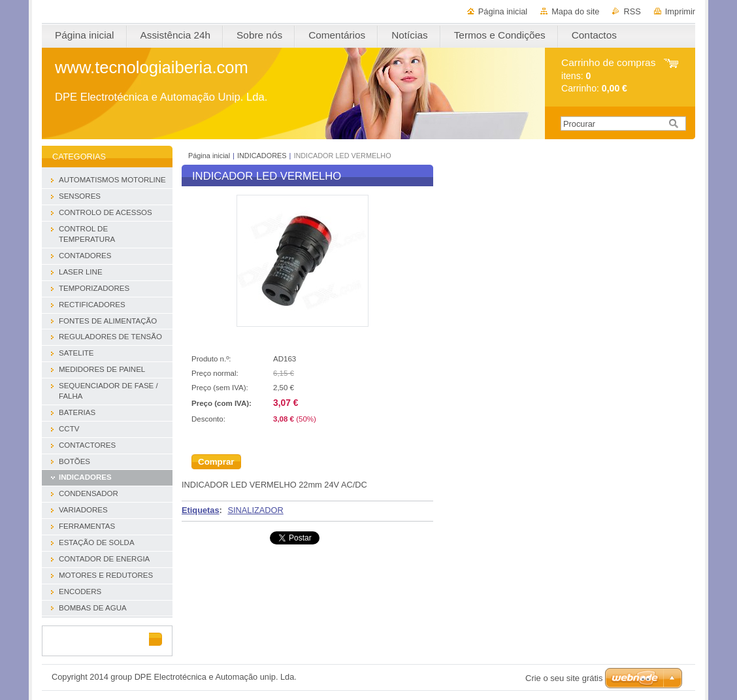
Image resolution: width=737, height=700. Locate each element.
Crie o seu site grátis (564, 678)
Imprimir (680, 11)
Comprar (216, 462)
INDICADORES (262, 156)
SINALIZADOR (255, 510)
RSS (632, 11)
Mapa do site (575, 11)
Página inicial (503, 11)
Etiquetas (201, 510)
